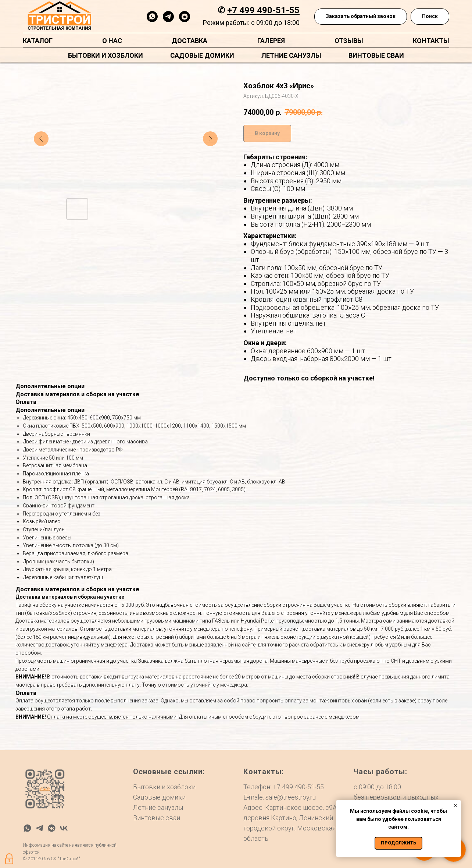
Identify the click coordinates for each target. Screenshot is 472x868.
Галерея (271, 41)
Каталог (38, 41)
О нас (112, 41)
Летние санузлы (291, 55)
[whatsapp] (152, 17)
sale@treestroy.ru (291, 797)
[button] (361, 17)
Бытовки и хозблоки (106, 55)
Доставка (189, 41)
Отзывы (349, 41)
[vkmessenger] (185, 17)
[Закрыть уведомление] (455, 805)
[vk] (64, 828)
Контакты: (264, 772)
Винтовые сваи (376, 55)
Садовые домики (202, 55)
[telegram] (168, 17)
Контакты (431, 41)
